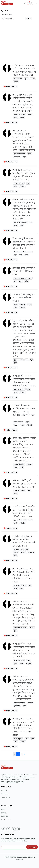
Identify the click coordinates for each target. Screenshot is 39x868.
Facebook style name (8, 820)
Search (29, 18)
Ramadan (4, 816)
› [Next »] (25, 754)
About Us (4, 790)
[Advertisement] (19, 40)
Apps (3, 809)
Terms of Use (6, 797)
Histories (4, 813)
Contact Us (5, 794)
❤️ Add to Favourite (10, 87)
